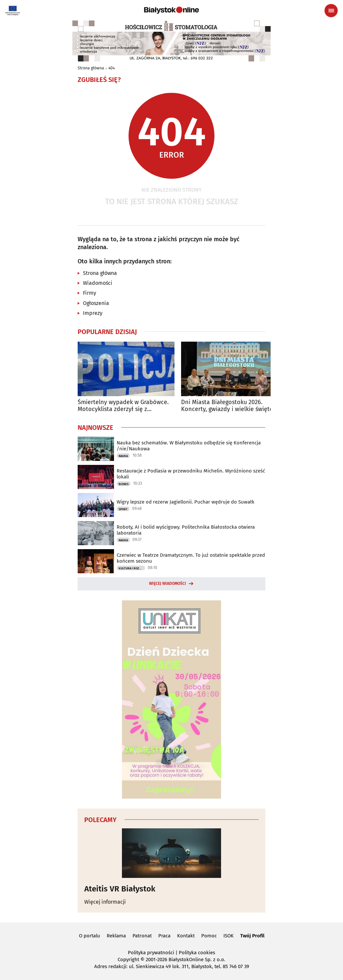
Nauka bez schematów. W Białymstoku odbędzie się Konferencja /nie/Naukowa (189, 446)
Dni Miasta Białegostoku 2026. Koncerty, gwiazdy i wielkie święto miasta (227, 406)
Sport (123, 509)
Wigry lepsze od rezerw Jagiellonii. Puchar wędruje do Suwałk (186, 502)
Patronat (142, 936)
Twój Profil (252, 936)
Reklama (116, 936)
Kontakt (186, 936)
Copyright (128, 960)
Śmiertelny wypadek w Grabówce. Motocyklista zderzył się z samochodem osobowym (123, 406)
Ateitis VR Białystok (120, 889)
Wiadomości (98, 283)
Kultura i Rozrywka (132, 568)
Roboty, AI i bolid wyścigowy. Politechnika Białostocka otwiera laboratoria (186, 530)
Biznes (124, 484)
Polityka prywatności (151, 953)
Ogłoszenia (96, 303)
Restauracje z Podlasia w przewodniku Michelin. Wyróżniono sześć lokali (191, 474)
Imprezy (93, 313)
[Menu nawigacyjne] (331, 11)
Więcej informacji (105, 902)
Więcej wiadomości (168, 584)
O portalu (90, 936)
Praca (164, 936)
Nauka (123, 456)
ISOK (229, 936)
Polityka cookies (197, 953)
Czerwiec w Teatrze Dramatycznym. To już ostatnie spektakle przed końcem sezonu (191, 558)
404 (112, 68)
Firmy (90, 293)
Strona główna (91, 68)
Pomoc (209, 936)
